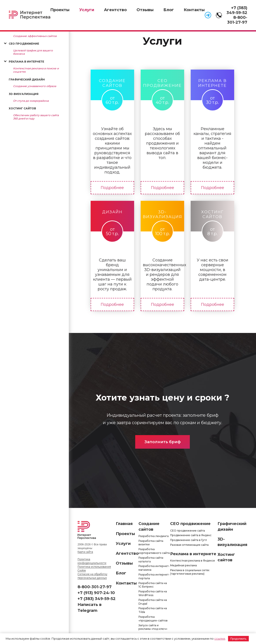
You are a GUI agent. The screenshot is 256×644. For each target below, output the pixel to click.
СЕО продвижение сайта (188, 531)
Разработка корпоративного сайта (154, 551)
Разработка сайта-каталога (151, 560)
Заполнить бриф (163, 442)
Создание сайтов (112, 83)
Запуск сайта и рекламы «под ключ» (153, 627)
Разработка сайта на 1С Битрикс (153, 585)
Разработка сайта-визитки (151, 543)
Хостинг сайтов (22, 108)
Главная (124, 524)
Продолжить (238, 639)
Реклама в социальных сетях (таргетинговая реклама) (190, 572)
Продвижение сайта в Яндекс (191, 535)
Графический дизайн (27, 80)
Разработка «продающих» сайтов (153, 619)
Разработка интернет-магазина (154, 568)
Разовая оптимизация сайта (189, 545)
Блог (169, 10)
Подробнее (112, 188)
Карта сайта (85, 552)
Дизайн (112, 212)
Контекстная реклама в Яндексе (193, 561)
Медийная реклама (183, 565)
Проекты (60, 10)
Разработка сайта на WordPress (153, 593)
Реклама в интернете (26, 62)
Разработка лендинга (154, 536)
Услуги (87, 10)
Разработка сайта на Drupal (153, 602)
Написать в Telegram (90, 608)
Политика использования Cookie (94, 569)
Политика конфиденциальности (92, 561)
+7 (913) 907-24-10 (96, 593)
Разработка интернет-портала (154, 576)
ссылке (220, 639)
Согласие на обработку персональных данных (92, 576)
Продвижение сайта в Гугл (189, 540)
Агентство (115, 10)
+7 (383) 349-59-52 (237, 10)
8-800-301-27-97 (237, 20)
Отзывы (145, 10)
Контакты (194, 10)
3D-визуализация (24, 94)
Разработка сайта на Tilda (153, 610)
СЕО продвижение (24, 44)
